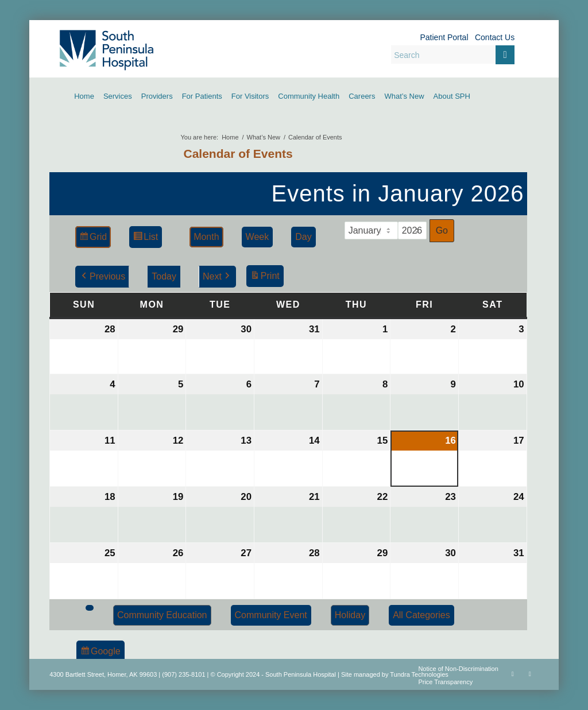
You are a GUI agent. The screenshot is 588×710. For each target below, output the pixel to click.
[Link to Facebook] (513, 674)
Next (217, 277)
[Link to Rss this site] (530, 674)
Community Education (162, 615)
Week (258, 237)
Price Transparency (445, 682)
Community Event (271, 615)
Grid (93, 238)
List (145, 238)
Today (164, 276)
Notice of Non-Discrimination (458, 669)
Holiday (350, 615)
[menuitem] (84, 96)
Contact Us (495, 37)
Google (100, 653)
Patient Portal (444, 37)
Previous (102, 277)
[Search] (453, 55)
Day (303, 237)
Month (206, 237)
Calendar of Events (238, 154)
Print (265, 278)
